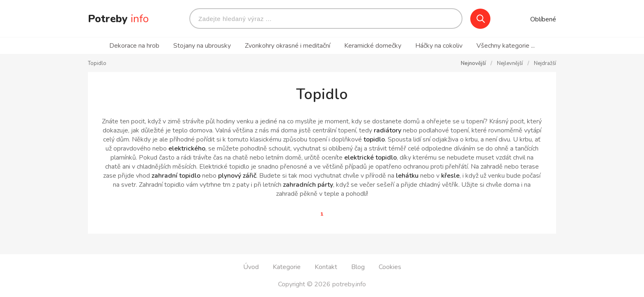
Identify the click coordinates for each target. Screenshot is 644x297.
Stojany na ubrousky (202, 46)
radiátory (388, 130)
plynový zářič (237, 176)
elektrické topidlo (370, 158)
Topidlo (97, 63)
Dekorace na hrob (134, 46)
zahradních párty (308, 185)
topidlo (374, 139)
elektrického (187, 148)
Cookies (390, 267)
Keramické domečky (374, 46)
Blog (358, 267)
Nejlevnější (511, 63)
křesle (450, 176)
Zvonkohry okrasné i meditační (287, 46)
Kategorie (287, 267)
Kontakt (326, 267)
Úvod (251, 267)
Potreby (118, 19)
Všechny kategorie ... (506, 46)
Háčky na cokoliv (439, 46)
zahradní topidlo (176, 176)
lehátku (407, 176)
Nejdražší (545, 63)
